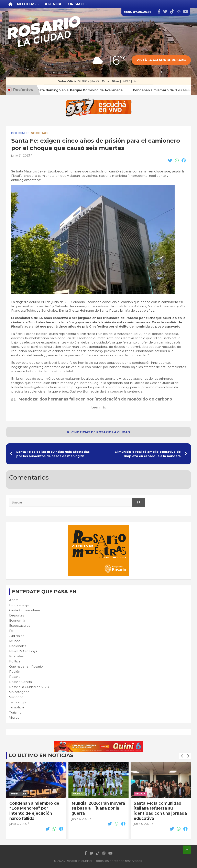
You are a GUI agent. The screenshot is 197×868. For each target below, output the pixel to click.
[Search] (138, 502)
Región (15, 672)
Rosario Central (21, 682)
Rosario (15, 677)
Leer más (98, 407)
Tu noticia (17, 707)
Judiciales (17, 636)
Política (15, 661)
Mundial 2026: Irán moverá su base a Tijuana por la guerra (98, 808)
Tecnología (18, 702)
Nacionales (18, 646)
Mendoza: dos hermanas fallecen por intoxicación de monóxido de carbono (95, 399)
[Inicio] (10, 4)
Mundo (15, 641)
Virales (14, 718)
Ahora (14, 600)
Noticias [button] (29, 4)
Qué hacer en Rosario (26, 666)
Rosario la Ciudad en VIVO (29, 687)
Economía (17, 620)
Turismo (15, 712)
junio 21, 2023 (21, 155)
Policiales (20, 133)
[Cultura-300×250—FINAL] (99, 527)
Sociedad (39, 133)
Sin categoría (19, 692)
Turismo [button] (77, 4)
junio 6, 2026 (18, 824)
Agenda (53, 4)
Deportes (17, 615)
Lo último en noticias (41, 755)
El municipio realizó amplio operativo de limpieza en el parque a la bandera (148, 454)
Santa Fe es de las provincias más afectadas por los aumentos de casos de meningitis (53, 454)
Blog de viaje (19, 605)
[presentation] (182, 756)
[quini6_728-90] (98, 743)
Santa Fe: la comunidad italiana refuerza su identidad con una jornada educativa (160, 811)
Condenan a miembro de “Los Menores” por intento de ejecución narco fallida (34, 811)
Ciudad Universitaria (24, 610)
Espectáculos (20, 626)
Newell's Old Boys (23, 651)
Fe (11, 631)
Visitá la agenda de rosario (161, 60)
